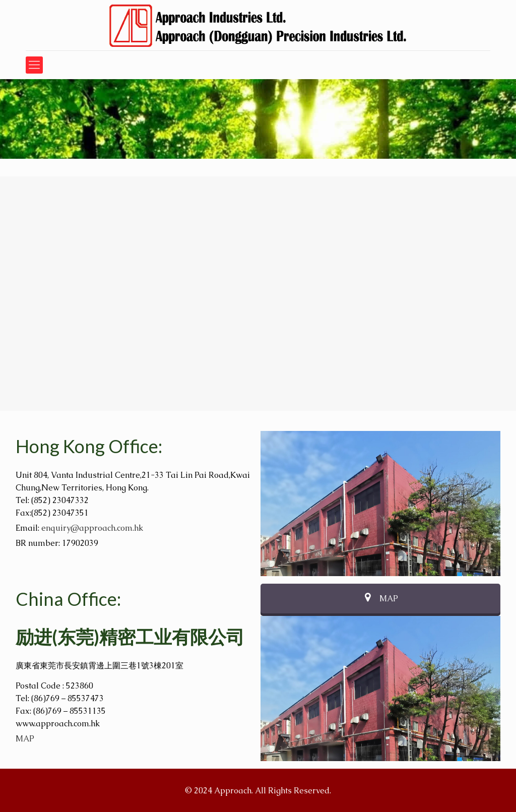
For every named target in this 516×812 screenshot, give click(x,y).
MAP (25, 739)
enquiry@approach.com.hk (92, 528)
